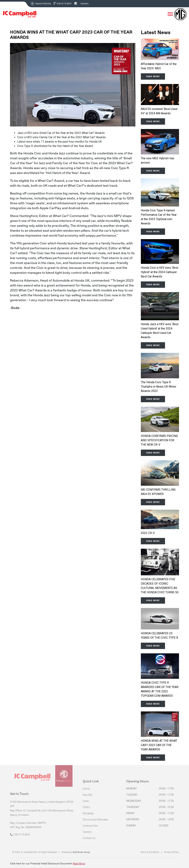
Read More (79, 864)
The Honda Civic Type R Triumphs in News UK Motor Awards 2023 (159, 387)
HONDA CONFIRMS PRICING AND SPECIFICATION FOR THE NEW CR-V (159, 440)
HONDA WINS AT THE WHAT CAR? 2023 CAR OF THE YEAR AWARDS (159, 745)
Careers (85, 4)
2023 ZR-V (148, 533)
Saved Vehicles (43, 4)
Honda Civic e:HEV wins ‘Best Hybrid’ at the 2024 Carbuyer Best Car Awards (160, 272)
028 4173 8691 (64, 4)
